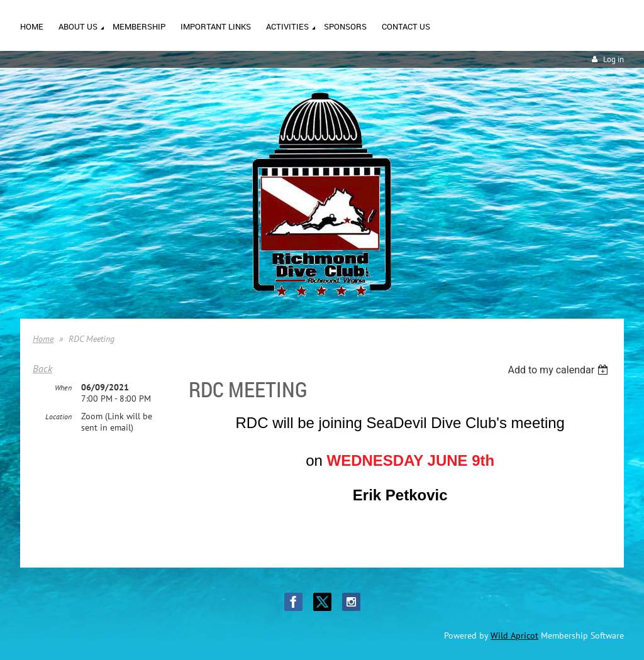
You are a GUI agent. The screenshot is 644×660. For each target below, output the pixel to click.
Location (58, 416)
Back (42, 368)
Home (43, 339)
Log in (613, 59)
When (63, 388)
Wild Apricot (514, 635)
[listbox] (559, 370)
